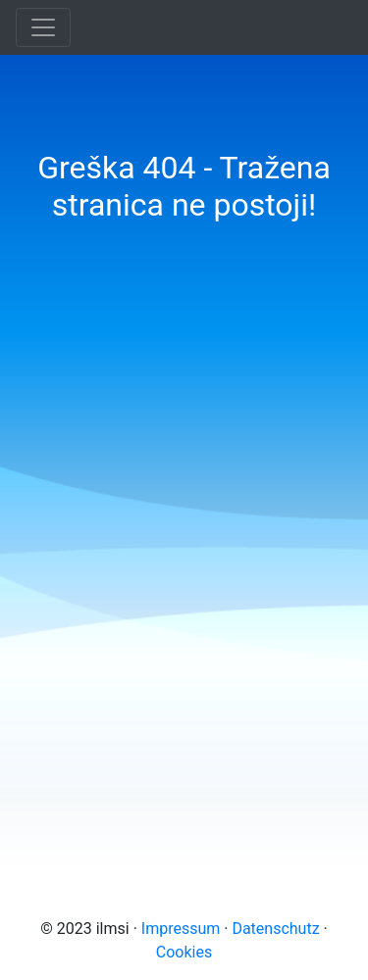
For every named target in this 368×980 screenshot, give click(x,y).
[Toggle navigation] (43, 27)
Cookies (184, 952)
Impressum (181, 929)
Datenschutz (275, 929)
